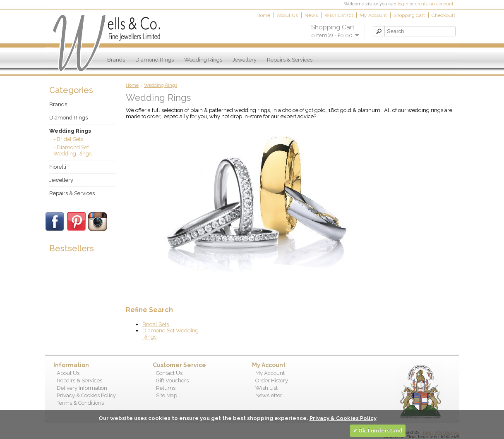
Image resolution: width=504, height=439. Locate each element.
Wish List (266, 388)
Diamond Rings (155, 60)
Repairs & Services (290, 60)
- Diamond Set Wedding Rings (72, 150)
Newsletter (269, 395)
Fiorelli (58, 167)
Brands (116, 60)
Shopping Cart (409, 15)
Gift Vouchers (172, 381)
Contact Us (169, 373)
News (311, 15)
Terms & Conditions (80, 403)
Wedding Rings (203, 60)
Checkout (443, 15)
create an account (434, 4)
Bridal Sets (156, 324)
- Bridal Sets (68, 139)
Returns (166, 388)
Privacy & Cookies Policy (86, 395)
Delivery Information (82, 388)
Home (263, 15)
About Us (287, 15)
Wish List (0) (339, 15)
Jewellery (245, 60)
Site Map (167, 395)
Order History (272, 381)
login (403, 4)
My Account (373, 15)
